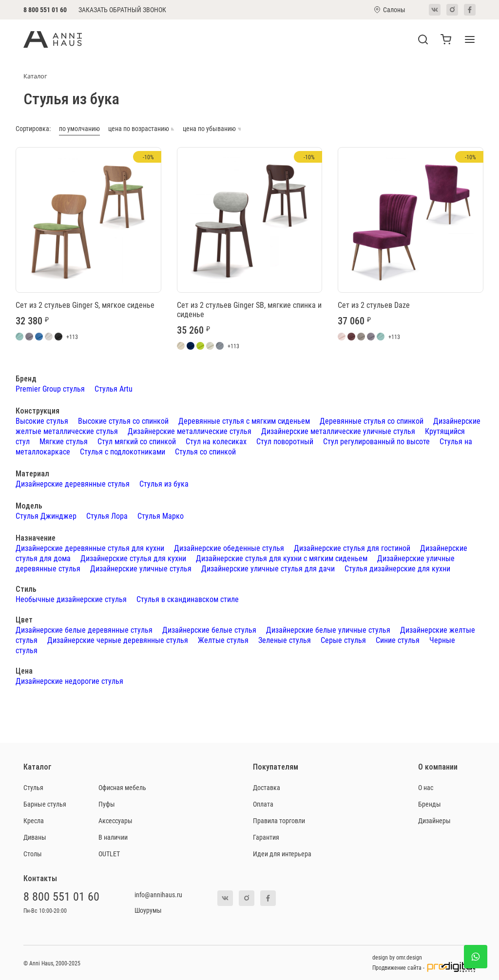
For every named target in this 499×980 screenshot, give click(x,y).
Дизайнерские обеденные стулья (229, 548)
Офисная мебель (122, 787)
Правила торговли (279, 820)
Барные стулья (45, 804)
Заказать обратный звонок (122, 10)
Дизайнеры (434, 820)
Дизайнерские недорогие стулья (69, 681)
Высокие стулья (42, 421)
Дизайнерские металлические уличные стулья (338, 431)
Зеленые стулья (285, 640)
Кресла (34, 820)
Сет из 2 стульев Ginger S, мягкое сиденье (85, 305)
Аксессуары (115, 820)
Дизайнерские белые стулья (209, 630)
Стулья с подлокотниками (123, 451)
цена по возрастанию (141, 129)
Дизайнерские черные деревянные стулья (118, 640)
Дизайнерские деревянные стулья (73, 483)
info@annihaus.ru (158, 895)
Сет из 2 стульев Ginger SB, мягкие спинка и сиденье (249, 309)
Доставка (267, 787)
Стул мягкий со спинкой (137, 441)
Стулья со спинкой (205, 451)
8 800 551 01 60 (45, 9)
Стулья (33, 787)
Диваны (35, 837)
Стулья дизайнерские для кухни (397, 568)
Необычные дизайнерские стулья (71, 599)
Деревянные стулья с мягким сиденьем (244, 421)
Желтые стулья (223, 640)
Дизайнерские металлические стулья (190, 431)
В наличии (113, 837)
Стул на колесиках (216, 441)
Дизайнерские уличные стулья (141, 568)
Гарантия (266, 837)
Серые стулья (343, 640)
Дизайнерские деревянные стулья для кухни (90, 548)
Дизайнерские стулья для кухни (133, 558)
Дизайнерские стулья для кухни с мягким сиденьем (282, 558)
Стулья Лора (107, 516)
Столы (33, 854)
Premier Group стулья (50, 388)
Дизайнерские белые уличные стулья (328, 630)
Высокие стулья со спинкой (123, 421)
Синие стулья (398, 640)
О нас (426, 787)
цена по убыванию (212, 129)
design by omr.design (397, 957)
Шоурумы (148, 910)
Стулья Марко (161, 516)
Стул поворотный (285, 441)
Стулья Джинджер (46, 516)
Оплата (263, 804)
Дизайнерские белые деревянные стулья (84, 630)
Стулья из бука (164, 483)
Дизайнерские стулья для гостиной (352, 548)
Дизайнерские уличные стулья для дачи (268, 568)
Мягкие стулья (64, 441)
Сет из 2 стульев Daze (374, 305)
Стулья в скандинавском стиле (188, 599)
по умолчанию (79, 129)
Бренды (430, 804)
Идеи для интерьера (282, 854)
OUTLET (109, 854)
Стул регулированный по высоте (376, 441)
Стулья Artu (114, 388)
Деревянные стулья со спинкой (372, 421)
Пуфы (107, 804)
